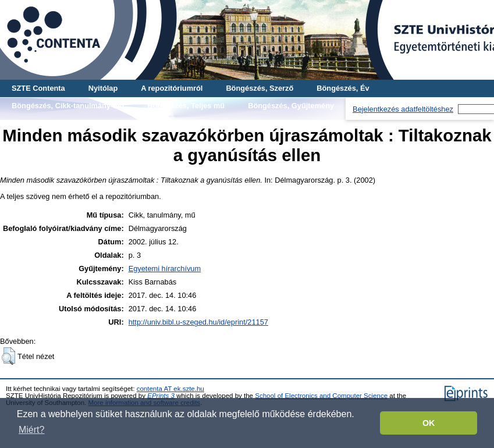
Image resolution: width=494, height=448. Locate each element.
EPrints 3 (161, 396)
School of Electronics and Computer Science (321, 396)
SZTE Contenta (38, 88)
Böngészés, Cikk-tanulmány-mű (68, 106)
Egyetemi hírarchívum (165, 269)
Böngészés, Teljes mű (186, 106)
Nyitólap (103, 88)
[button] (8, 356)
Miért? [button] (31, 430)
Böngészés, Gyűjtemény (291, 106)
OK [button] (429, 423)
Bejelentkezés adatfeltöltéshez (403, 109)
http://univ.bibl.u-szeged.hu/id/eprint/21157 (198, 322)
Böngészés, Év (343, 88)
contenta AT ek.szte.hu (170, 389)
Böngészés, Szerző (260, 88)
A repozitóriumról (172, 88)
